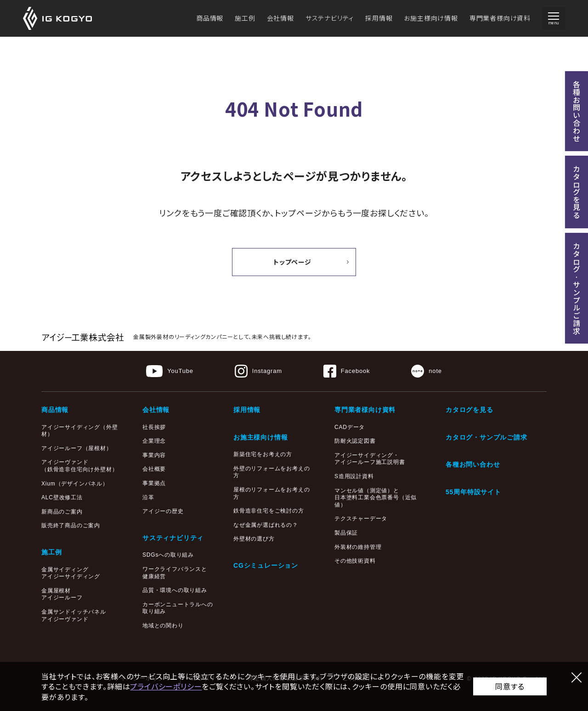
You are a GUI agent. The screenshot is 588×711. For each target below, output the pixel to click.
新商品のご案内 (62, 512)
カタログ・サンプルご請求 (486, 437)
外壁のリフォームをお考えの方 (271, 472)
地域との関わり (163, 626)
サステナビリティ (330, 18)
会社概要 (154, 469)
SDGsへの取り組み (168, 555)
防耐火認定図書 (355, 441)
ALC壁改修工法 (62, 497)
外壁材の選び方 (254, 539)
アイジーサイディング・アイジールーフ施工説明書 (370, 459)
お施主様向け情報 (431, 18)
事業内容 (154, 455)
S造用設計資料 (354, 476)
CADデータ (350, 427)
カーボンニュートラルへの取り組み (178, 608)
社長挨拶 (154, 427)
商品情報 (210, 18)
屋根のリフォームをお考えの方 (271, 493)
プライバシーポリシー (166, 686)
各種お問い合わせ (473, 464)
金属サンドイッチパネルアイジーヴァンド (74, 615)
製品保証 (346, 533)
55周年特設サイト (473, 492)
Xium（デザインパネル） (75, 484)
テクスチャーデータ (361, 519)
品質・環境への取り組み (175, 590)
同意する (510, 686)
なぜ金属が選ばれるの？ (266, 525)
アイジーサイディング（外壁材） (79, 431)
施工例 (245, 18)
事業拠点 (154, 483)
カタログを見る (469, 410)
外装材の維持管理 (358, 547)
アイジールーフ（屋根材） (77, 448)
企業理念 (154, 441)
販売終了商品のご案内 (71, 525)
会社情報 (280, 18)
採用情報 (379, 18)
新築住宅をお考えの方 (263, 454)
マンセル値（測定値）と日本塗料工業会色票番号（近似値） (376, 498)
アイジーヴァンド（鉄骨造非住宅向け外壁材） (79, 466)
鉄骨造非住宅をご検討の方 (269, 511)
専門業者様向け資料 (500, 18)
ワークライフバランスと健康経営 (175, 573)
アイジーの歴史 (163, 511)
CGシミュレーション (266, 565)
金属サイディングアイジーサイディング (71, 573)
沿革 (148, 497)
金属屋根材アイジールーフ (62, 594)
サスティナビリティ (173, 538)
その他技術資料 (355, 561)
